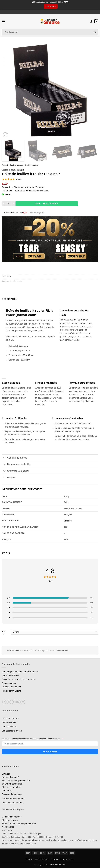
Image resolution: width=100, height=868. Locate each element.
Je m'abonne (50, 752)
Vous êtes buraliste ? (63, 859)
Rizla (22, 170)
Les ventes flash (10, 722)
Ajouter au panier (47, 204)
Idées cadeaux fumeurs (13, 803)
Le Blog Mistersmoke (12, 687)
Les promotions (9, 727)
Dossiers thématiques (12, 794)
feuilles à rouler (81, 320)
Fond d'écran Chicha (12, 691)
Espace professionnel (37, 859)
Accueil (5, 165)
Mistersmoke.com (58, 864)
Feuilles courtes (32, 165)
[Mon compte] (91, 21)
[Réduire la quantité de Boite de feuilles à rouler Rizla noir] (4, 204)
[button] (4, 21)
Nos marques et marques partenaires (19, 679)
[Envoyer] (95, 32)
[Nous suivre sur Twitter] (14, 702)
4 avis (19, 179)
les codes (51, 6)
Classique (68, 521)
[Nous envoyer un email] (18, 702)
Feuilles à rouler (16, 165)
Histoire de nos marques (13, 798)
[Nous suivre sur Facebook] (4, 702)
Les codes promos (10, 718)
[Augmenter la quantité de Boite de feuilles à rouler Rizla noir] (13, 204)
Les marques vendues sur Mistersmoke (20, 672)
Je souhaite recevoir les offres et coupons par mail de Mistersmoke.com (32, 739)
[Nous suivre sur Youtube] (23, 702)
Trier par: (50, 632)
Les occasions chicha (12, 731)
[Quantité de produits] (8, 204)
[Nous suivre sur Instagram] (9, 702)
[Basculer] (4, 458)
